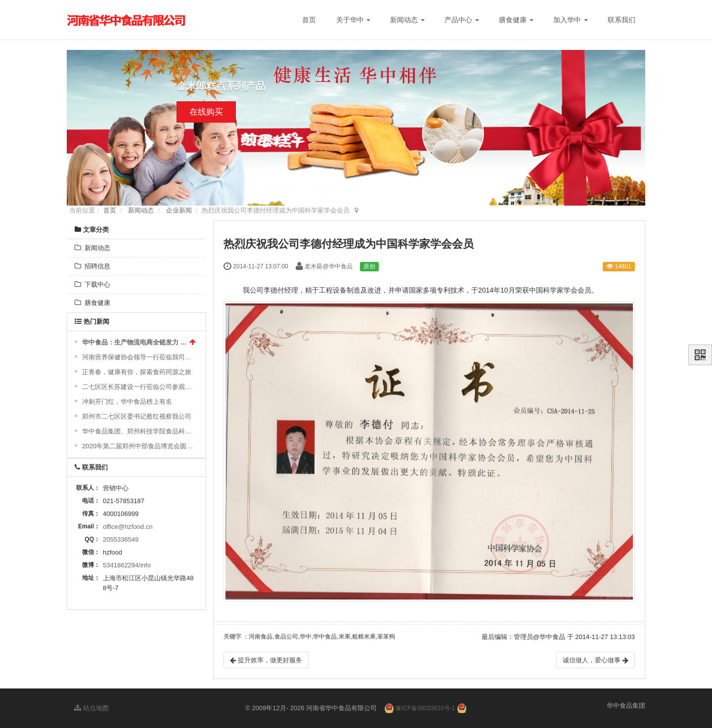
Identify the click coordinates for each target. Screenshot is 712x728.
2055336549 (121, 539)
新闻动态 (407, 20)
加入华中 (571, 20)
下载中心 (92, 284)
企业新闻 (179, 210)
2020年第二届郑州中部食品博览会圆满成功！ (138, 446)
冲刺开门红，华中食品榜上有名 (127, 402)
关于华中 (354, 20)
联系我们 (622, 20)
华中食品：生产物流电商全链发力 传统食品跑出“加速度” (134, 342)
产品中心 (462, 20)
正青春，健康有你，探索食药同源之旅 (137, 372)
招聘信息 (92, 266)
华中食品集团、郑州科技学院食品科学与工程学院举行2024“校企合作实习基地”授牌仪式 (138, 431)
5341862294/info (127, 565)
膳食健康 (516, 20)
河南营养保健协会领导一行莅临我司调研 (138, 357)
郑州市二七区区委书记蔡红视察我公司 (137, 416)
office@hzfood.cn (128, 527)
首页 (309, 20)
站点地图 (91, 708)
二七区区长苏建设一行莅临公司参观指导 (138, 387)
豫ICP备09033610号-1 (425, 708)
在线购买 (206, 112)
